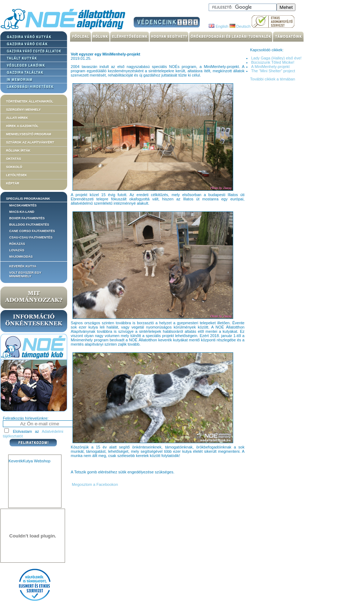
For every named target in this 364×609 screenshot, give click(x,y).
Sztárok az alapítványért (30, 142)
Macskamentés (23, 205)
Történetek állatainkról (30, 101)
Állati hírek (17, 118)
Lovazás (17, 250)
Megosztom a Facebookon (94, 484)
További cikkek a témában (272, 79)
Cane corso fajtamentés (32, 231)
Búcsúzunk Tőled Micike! (272, 62)
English (218, 26)
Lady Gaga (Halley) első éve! (276, 58)
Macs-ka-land (22, 212)
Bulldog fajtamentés (29, 225)
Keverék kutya (23, 266)
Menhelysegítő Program (29, 134)
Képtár (13, 183)
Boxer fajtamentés (27, 218)
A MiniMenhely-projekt (270, 67)
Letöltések (17, 175)
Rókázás (17, 244)
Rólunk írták (18, 151)
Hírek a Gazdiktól (22, 126)
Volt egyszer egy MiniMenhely (25, 274)
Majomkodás (21, 257)
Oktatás (14, 159)
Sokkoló (14, 167)
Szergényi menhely (23, 110)
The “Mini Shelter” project (273, 71)
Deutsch (240, 26)
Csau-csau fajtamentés (31, 237)
